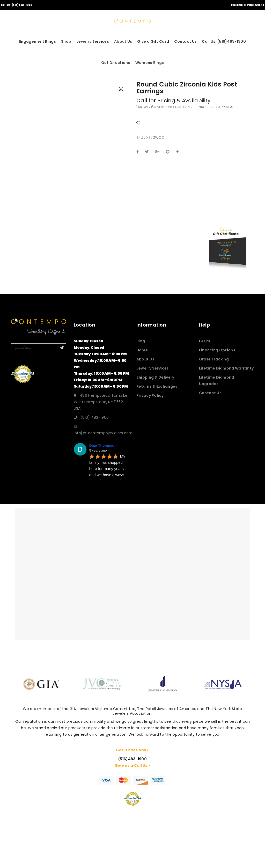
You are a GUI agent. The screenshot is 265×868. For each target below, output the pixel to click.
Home (142, 350)
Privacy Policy (150, 395)
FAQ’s (205, 341)
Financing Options (217, 350)
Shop (66, 41)
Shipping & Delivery (155, 377)
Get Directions (116, 63)
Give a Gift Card (153, 41)
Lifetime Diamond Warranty (226, 368)
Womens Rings (150, 63)
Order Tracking (214, 359)
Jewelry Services (93, 41)
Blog (141, 341)
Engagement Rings (38, 41)
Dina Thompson (103, 445)
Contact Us (185, 41)
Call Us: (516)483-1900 (16, 5)
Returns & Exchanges (157, 386)
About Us (123, 41)
